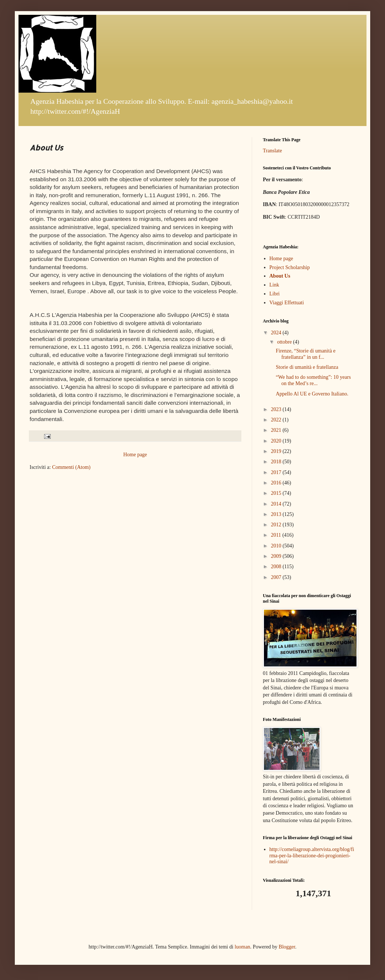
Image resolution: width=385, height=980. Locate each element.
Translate (272, 151)
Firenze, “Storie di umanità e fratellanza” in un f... (306, 354)
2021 (277, 430)
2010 (277, 546)
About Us (280, 276)
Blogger (287, 947)
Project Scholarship (290, 267)
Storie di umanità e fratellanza (307, 367)
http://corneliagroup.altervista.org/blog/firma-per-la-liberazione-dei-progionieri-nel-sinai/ (312, 856)
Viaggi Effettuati (287, 303)
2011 (277, 535)
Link (274, 285)
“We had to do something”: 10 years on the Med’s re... (313, 380)
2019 (277, 451)
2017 (277, 472)
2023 (277, 409)
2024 (277, 333)
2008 (277, 567)
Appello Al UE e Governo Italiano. (312, 394)
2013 (277, 514)
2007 (277, 577)
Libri (275, 294)
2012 (277, 525)
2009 (277, 556)
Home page (135, 455)
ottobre (285, 342)
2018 (277, 462)
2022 (277, 420)
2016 (277, 483)
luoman (242, 947)
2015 (277, 493)
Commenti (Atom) (71, 467)
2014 (277, 504)
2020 (277, 441)
